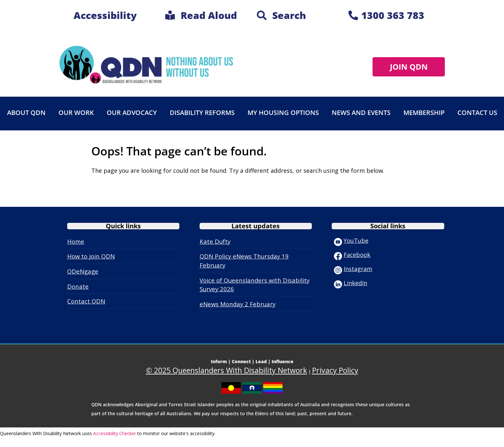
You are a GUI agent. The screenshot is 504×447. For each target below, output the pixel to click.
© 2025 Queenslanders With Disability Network (226, 370)
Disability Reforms (202, 113)
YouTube (351, 241)
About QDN (26, 113)
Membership (424, 113)
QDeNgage (83, 271)
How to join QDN (91, 256)
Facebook (352, 255)
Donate (78, 286)
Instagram (353, 269)
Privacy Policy (335, 370)
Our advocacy (132, 113)
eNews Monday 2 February (238, 304)
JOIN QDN (409, 67)
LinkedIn (351, 283)
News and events (361, 113)
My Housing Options (283, 113)
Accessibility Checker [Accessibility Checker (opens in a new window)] (115, 433)
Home (76, 241)
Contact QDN (86, 301)
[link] (201, 17)
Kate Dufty (215, 241)
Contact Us (477, 113)
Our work (76, 113)
